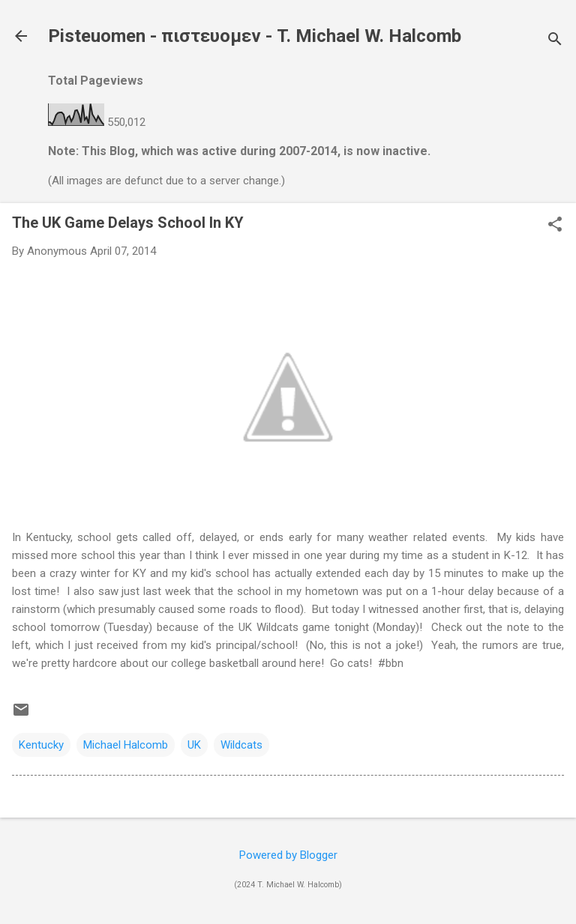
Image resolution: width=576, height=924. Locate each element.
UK (194, 745)
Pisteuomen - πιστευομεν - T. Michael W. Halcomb (255, 36)
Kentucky (41, 745)
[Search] (555, 41)
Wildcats (241, 745)
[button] (555, 226)
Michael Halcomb (126, 745)
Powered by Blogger (288, 855)
